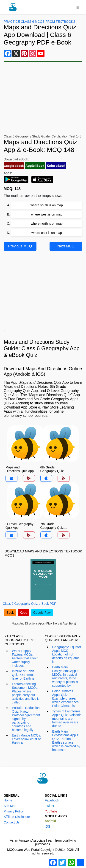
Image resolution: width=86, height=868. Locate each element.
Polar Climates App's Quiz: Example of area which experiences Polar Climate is (65, 698)
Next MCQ (66, 246)
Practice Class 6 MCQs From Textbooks (39, 22)
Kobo (24, 613)
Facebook (52, 800)
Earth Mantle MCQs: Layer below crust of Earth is (26, 739)
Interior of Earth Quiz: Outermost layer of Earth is (24, 675)
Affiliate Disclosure (17, 817)
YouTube (51, 811)
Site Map (10, 806)
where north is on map (47, 224)
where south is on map (47, 205)
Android (50, 821)
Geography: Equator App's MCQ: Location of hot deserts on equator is (67, 654)
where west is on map (47, 214)
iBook (10, 613)
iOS (48, 826)
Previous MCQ (20, 246)
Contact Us (12, 822)
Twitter (50, 806)
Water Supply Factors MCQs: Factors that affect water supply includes (25, 658)
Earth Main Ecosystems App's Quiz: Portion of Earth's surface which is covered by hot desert (66, 741)
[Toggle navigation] (78, 7)
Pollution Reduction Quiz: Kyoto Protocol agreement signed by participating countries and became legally (26, 719)
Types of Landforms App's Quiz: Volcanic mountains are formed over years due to (67, 719)
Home (8, 800)
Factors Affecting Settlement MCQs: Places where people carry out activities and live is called (26, 693)
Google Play (42, 613)
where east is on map (47, 233)
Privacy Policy (14, 811)
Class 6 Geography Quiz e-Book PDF (29, 604)
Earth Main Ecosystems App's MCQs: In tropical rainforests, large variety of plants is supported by (65, 676)
